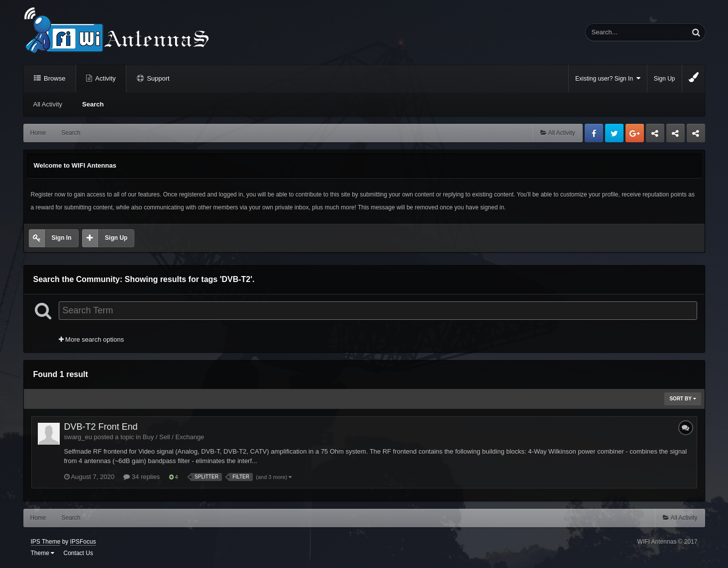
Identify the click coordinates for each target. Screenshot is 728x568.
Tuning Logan (676, 136)
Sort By (682, 399)
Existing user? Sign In (608, 78)
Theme (43, 553)
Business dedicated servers (655, 136)
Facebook (594, 133)
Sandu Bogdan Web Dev (696, 136)
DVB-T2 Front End (101, 427)
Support (157, 78)
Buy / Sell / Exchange (174, 437)
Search (93, 104)
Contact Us (78, 553)
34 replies (142, 477)
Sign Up (665, 79)
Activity (104, 78)
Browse (54, 78)
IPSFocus (83, 542)
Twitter (614, 133)
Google (635, 133)
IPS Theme (46, 542)
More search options (91, 339)
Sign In (62, 238)
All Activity (48, 104)
